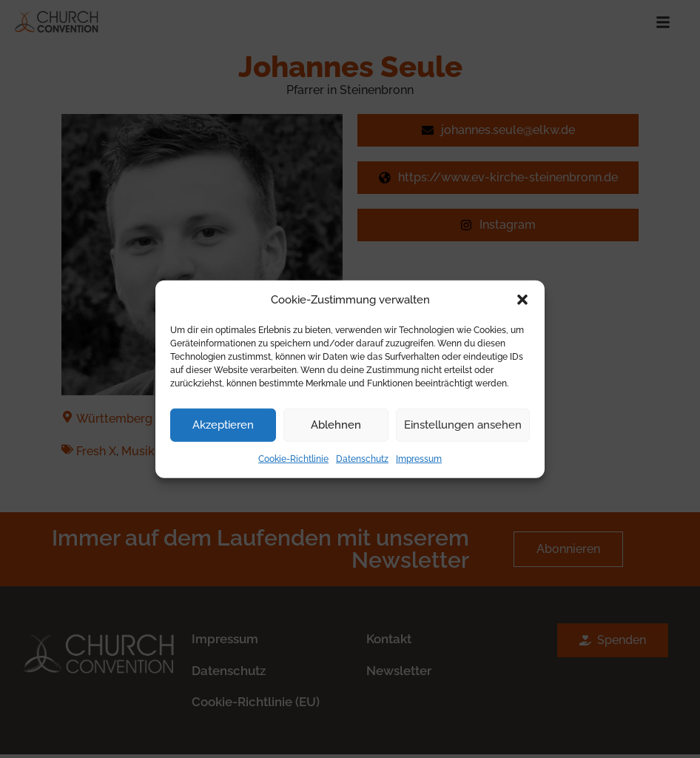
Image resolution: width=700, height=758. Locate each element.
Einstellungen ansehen (463, 425)
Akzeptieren (223, 425)
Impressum (419, 458)
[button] (522, 300)
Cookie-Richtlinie (293, 458)
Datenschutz (362, 458)
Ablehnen (336, 425)
